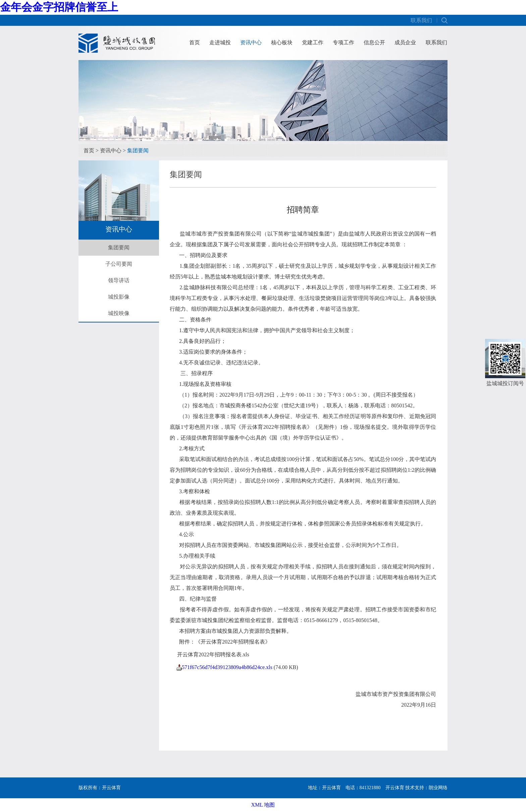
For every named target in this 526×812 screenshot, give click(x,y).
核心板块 (282, 42)
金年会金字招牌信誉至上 (59, 7)
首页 (195, 42)
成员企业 (405, 42)
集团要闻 (138, 150)
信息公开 (374, 42)
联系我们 (421, 20)
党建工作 (313, 42)
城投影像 (119, 297)
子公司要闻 (119, 264)
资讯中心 (251, 42)
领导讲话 (119, 280)
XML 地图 (263, 805)
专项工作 (344, 42)
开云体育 (395, 788)
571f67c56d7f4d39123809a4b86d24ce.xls (227, 667)
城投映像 (119, 313)
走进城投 (220, 42)
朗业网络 (438, 788)
